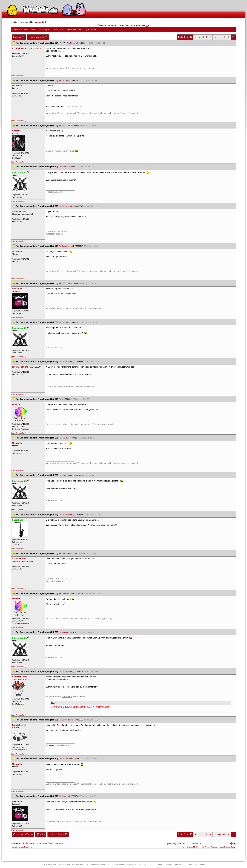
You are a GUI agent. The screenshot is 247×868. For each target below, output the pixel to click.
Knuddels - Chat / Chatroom (207, 847)
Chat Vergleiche (181, 864)
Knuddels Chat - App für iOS (98, 864)
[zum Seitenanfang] (19, 75)
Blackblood (27, 843)
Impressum (193, 864)
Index (41, 834)
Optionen (19, 37)
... (215, 37)
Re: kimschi (63, 438)
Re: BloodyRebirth (66, 759)
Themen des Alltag (39, 30)
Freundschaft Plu (134, 864)
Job (202, 864)
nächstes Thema (58, 834)
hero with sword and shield (42, 843)
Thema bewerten (38, 37)
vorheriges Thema (23, 834)
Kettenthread (56, 30)
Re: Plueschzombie (66, 206)
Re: (61, 399)
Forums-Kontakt (188, 847)
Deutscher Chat (50, 864)
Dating (152, 864)
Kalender (124, 26)
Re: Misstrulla (64, 125)
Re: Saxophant (65, 553)
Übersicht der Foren (107, 26)
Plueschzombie (59, 843)
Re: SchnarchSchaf (66, 720)
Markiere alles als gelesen (22, 847)
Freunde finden (118, 864)
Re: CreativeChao (66, 246)
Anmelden (40, 22)
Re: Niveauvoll (73, 43)
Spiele (145, 864)
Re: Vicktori (63, 167)
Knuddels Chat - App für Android (72, 864)
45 (224, 37)
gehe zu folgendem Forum (177, 844)
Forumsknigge (143, 26)
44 (219, 37)
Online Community (165, 864)
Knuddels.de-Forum (21, 30)
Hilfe (133, 26)
